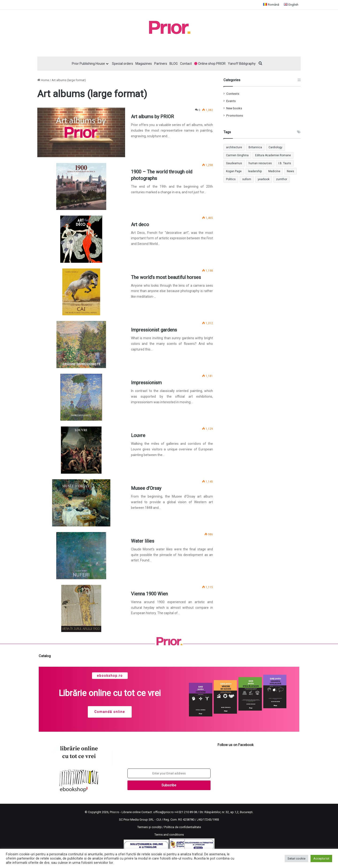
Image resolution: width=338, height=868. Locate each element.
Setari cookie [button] (296, 858)
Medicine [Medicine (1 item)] (274, 171)
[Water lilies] (81, 556)
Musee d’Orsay (146, 488)
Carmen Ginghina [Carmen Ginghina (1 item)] (237, 155)
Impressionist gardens (154, 330)
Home (43, 80)
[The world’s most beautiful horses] (81, 292)
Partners (161, 64)
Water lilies (143, 541)
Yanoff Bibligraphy (242, 64)
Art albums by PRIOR (152, 117)
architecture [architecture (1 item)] (234, 147)
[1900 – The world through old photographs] (81, 186)
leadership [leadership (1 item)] (255, 171)
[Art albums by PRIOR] (81, 132)
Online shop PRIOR (210, 64)
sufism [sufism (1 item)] (247, 179)
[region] (169, 699)
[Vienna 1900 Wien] (81, 608)
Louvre (138, 435)
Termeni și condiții (150, 827)
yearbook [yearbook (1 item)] (264, 179)
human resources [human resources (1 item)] (260, 163)
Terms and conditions (169, 835)
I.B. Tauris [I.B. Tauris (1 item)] (285, 163)
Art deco (140, 225)
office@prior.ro (163, 812)
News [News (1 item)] (290, 171)
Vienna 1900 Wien (149, 594)
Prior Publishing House (88, 64)
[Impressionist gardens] (81, 345)
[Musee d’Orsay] (81, 503)
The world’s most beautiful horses (166, 277)
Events (231, 101)
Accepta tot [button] (321, 858)
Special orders (123, 64)
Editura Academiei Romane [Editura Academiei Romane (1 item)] (273, 155)
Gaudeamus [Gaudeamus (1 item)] (234, 163)
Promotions (235, 115)
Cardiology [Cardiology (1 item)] (275, 147)
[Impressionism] (81, 397)
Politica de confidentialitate (183, 827)
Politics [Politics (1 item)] (231, 179)
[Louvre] (81, 450)
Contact (186, 64)
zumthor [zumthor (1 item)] (282, 179)
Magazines (144, 64)
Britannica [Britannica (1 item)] (255, 147)
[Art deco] (81, 239)
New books (234, 108)
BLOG (174, 64)
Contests (233, 94)
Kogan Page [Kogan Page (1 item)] (234, 171)
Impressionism (146, 383)
